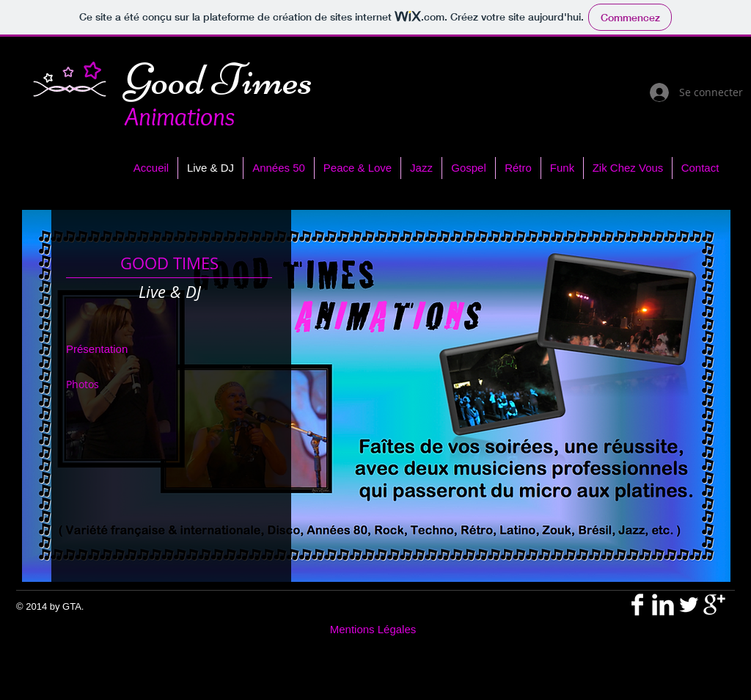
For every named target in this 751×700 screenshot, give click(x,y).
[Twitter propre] (689, 605)
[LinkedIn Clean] (663, 605)
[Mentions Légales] (373, 629)
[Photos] (98, 384)
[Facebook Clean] (637, 605)
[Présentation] (105, 349)
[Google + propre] (714, 605)
